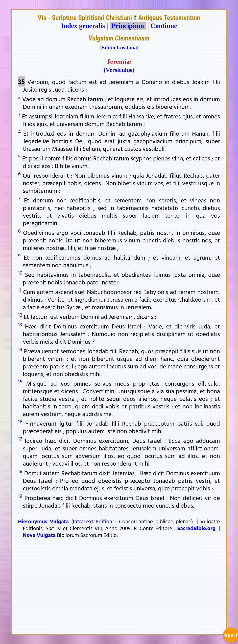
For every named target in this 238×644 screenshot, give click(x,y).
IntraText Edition (93, 521)
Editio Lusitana (119, 48)
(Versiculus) (119, 70)
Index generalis (83, 26)
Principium (128, 26)
